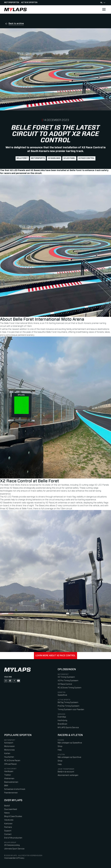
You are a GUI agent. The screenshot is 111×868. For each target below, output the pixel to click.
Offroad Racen (10, 764)
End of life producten (13, 838)
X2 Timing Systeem (66, 677)
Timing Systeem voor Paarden (71, 710)
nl (103, 3)
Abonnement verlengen (68, 775)
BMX (6, 786)
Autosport (9, 743)
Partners (8, 827)
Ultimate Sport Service (14, 849)
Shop (60, 746)
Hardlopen (9, 771)
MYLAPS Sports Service (68, 728)
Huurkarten (9, 757)
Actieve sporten (29, 2)
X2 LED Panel (69, 158)
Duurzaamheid (11, 809)
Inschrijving (62, 720)
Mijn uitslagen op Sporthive (69, 757)
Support (8, 831)
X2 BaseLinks (54, 158)
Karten (7, 753)
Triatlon (8, 775)
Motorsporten (12, 2)
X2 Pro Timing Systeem (68, 681)
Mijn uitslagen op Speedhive (70, 743)
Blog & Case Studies (13, 816)
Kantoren (8, 824)
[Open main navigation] (104, 9)
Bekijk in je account (66, 772)
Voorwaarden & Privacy (14, 858)
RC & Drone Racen (12, 761)
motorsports (38, 158)
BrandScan (62, 724)
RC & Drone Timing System (69, 688)
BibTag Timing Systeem (68, 702)
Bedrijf (7, 806)
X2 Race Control (86, 158)
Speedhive (62, 695)
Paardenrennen (11, 793)
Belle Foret (22, 158)
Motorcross (9, 750)
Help (60, 750)
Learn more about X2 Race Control (55, 656)
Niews (7, 813)
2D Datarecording (12, 845)
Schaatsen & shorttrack (15, 789)
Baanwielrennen (11, 782)
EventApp (62, 717)
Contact (8, 834)
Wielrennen (9, 779)
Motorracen (9, 746)
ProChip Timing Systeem (69, 706)
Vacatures (9, 820)
